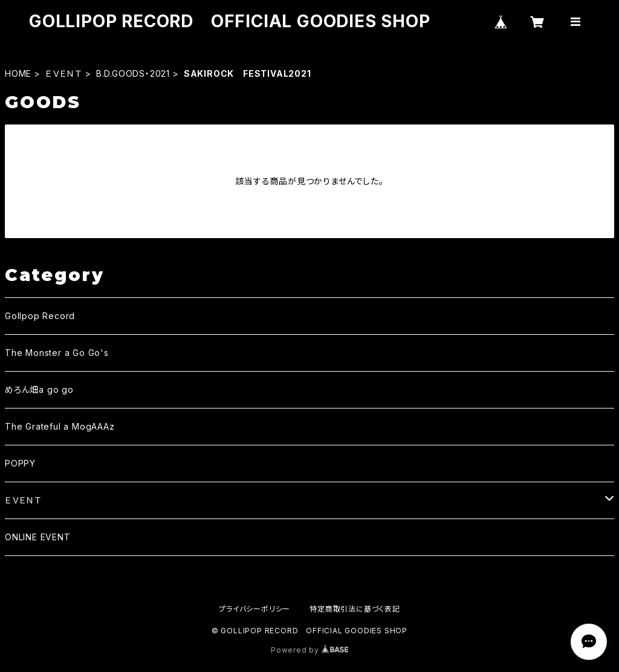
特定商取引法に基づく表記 (355, 609)
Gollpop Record (40, 316)
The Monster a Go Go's (57, 353)
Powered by (309, 650)
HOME (18, 73)
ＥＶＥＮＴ (64, 73)
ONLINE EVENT (38, 537)
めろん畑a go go (39, 389)
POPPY (20, 463)
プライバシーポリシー (254, 609)
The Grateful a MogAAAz (60, 426)
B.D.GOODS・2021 (133, 73)
